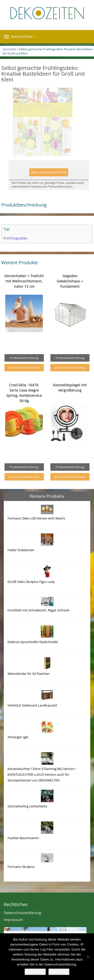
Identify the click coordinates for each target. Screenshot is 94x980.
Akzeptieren (35, 972)
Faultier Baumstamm (23, 849)
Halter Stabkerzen (21, 561)
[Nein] (88, 957)
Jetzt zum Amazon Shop (49, 183)
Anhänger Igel (18, 748)
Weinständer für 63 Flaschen (29, 684)
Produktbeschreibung (24, 368)
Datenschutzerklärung (22, 923)
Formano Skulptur (21, 877)
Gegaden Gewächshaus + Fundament (70, 292)
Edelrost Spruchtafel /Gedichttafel (33, 652)
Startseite (9, 49)
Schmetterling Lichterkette (27, 817)
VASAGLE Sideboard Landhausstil (32, 716)
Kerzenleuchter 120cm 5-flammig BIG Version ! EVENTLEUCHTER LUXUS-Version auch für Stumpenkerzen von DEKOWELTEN (42, 785)
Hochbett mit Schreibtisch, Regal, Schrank (38, 621)
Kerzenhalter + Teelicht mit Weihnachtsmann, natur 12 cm (24, 292)
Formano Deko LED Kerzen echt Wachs (36, 529)
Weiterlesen (59, 972)
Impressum (13, 930)
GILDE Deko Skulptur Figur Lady (31, 592)
